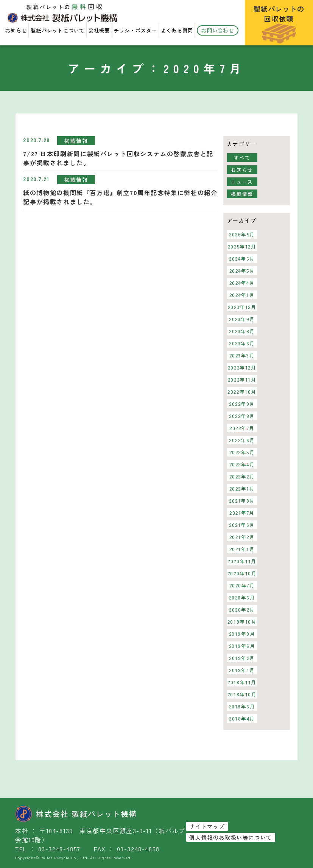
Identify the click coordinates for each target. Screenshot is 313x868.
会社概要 (99, 30)
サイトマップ (207, 826)
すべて (242, 158)
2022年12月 (242, 367)
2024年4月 (242, 283)
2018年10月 (242, 694)
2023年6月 (242, 343)
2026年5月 (242, 234)
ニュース (242, 182)
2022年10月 (242, 392)
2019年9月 (242, 634)
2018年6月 (242, 706)
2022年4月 (242, 464)
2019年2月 (242, 658)
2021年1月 (242, 549)
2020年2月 (242, 609)
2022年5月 (242, 452)
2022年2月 (242, 476)
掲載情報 (76, 141)
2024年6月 (242, 259)
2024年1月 (242, 295)
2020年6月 (242, 597)
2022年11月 (242, 380)
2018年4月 (242, 718)
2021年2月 (242, 537)
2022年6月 (242, 440)
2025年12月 (242, 246)
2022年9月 (242, 404)
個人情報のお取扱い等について (230, 837)
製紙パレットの (279, 24)
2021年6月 (242, 525)
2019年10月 (242, 622)
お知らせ (16, 30)
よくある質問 (177, 30)
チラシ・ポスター (135, 30)
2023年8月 (242, 331)
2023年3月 (242, 355)
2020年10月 (242, 573)
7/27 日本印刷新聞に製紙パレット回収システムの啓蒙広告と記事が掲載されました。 (118, 158)
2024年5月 (242, 271)
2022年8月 (242, 416)
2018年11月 (242, 682)
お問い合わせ (218, 30)
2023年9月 (242, 319)
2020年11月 (242, 561)
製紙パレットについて (58, 30)
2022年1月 (242, 488)
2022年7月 (242, 428)
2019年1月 (242, 670)
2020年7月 (242, 585)
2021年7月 (242, 513)
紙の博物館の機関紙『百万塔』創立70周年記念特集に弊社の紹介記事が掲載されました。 (120, 197)
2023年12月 (242, 307)
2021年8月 (242, 501)
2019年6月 (242, 646)
